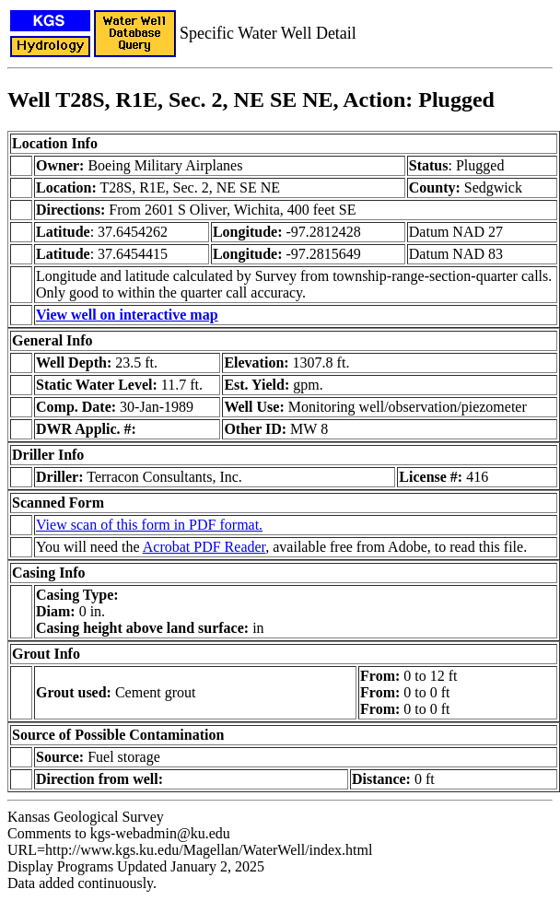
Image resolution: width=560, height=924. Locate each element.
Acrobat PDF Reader (204, 547)
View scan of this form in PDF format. (149, 525)
